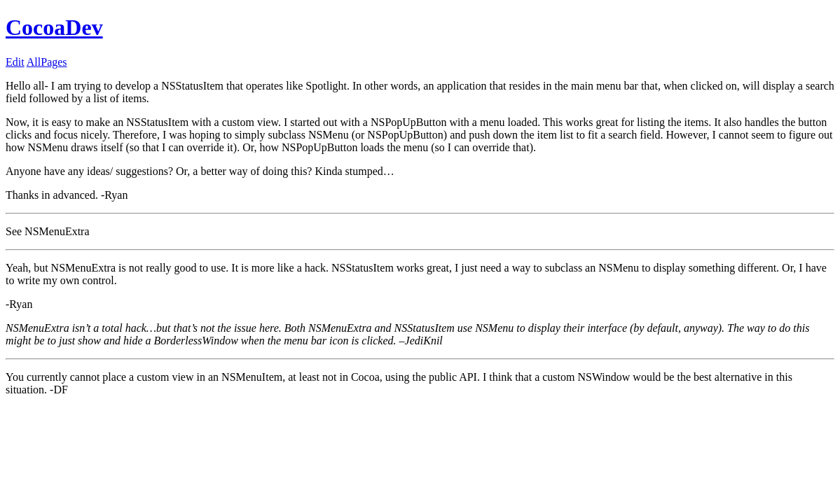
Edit (15, 62)
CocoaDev (54, 27)
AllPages (47, 62)
